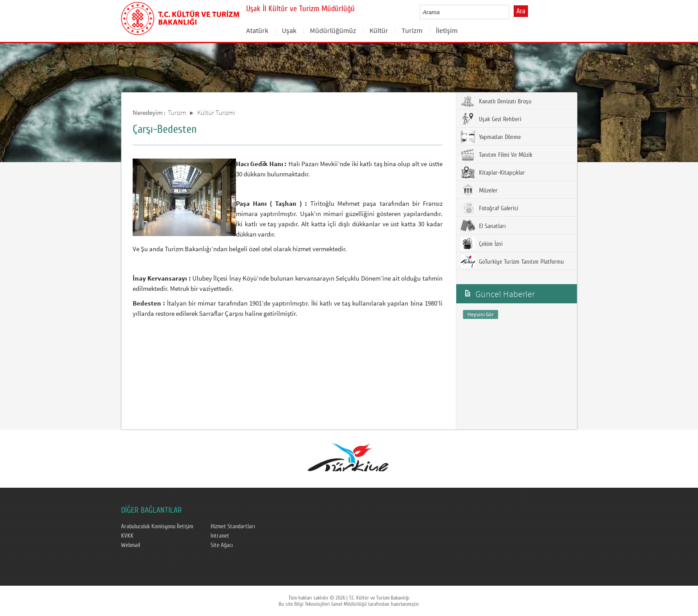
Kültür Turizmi (216, 112)
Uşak (289, 30)
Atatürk (257, 30)
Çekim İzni (482, 244)
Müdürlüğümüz (333, 30)
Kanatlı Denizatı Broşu (496, 101)
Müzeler (479, 190)
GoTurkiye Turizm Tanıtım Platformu (512, 261)
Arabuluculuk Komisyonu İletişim (157, 526)
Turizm (412, 30)
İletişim (447, 30)
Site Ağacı (222, 545)
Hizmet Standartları (233, 526)
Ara (521, 11)
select (512, 12)
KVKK (127, 536)
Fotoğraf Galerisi (489, 208)
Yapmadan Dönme (491, 137)
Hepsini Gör (481, 314)
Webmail (131, 545)
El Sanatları (483, 226)
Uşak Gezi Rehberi (491, 119)
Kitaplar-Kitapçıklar (493, 172)
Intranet (220, 536)
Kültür (379, 30)
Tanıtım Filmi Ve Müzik (497, 155)
